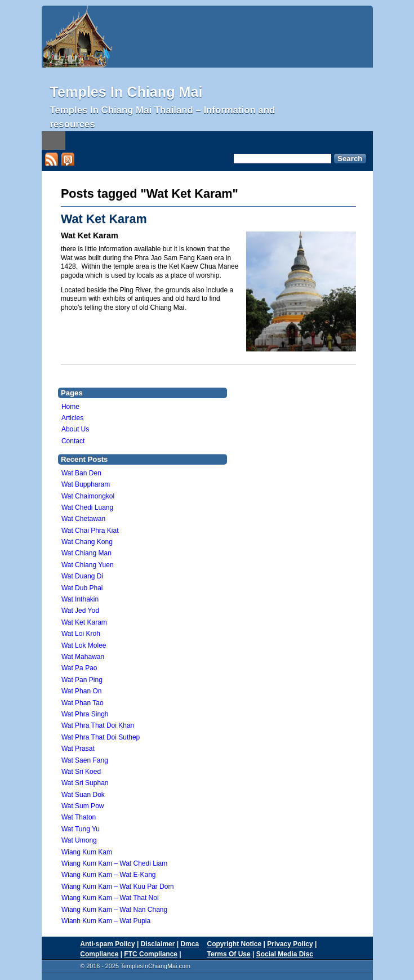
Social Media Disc (285, 954)
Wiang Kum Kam (87, 852)
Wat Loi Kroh (81, 634)
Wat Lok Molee (84, 645)
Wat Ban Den (81, 473)
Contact (73, 441)
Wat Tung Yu (81, 829)
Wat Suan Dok (83, 795)
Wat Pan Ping (82, 680)
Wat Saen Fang (85, 760)
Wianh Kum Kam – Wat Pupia (106, 921)
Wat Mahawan (83, 657)
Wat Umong (79, 840)
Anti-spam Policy (107, 944)
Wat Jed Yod (80, 611)
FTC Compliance (151, 954)
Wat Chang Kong (87, 542)
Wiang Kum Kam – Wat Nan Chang (114, 910)
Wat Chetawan (83, 519)
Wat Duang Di (82, 576)
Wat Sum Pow (83, 806)
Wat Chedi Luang (87, 507)
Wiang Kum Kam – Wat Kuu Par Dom (118, 887)
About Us (75, 429)
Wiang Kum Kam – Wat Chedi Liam (114, 863)
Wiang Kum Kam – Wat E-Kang (109, 875)
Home (70, 407)
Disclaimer (158, 944)
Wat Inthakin (80, 599)
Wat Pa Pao (79, 668)
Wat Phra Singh (85, 714)
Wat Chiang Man (86, 553)
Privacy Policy (290, 944)
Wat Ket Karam (104, 219)
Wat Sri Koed (81, 772)
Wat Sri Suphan (85, 783)
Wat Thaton (79, 817)
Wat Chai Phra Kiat (90, 531)
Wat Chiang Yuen (88, 565)
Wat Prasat (78, 749)
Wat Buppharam (86, 484)
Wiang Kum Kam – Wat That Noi (110, 898)
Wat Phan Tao (83, 703)
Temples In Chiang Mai (126, 92)
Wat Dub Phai (82, 588)
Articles (72, 418)
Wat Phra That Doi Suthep (101, 737)
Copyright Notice (235, 944)
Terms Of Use (229, 954)
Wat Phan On (82, 691)
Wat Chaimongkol (88, 496)
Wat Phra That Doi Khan (98, 725)
